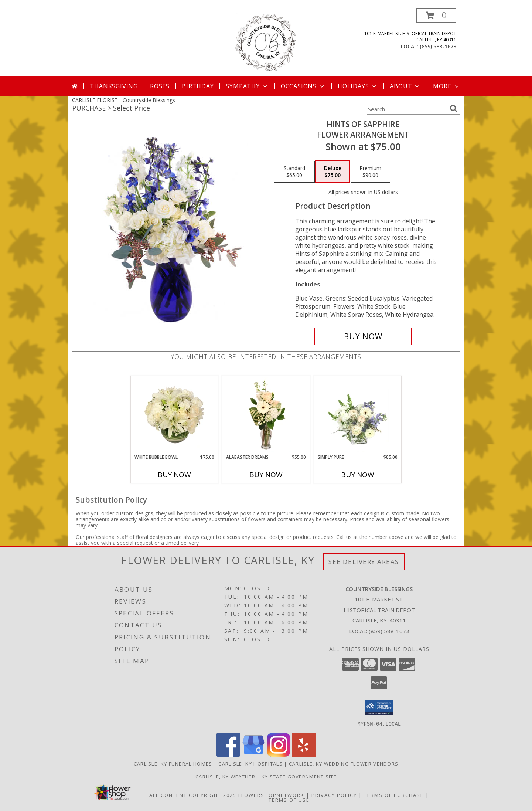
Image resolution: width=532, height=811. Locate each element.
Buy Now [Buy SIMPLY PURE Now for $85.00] (358, 475)
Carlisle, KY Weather (225, 776)
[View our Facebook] (228, 754)
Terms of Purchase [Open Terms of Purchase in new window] (394, 795)
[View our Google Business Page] (253, 754)
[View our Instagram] (279, 754)
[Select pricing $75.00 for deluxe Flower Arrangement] (333, 172)
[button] (436, 15)
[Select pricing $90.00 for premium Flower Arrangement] (370, 172)
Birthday (198, 86)
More (446, 86)
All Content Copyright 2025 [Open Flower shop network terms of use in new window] (193, 795)
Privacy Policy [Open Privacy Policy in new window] (334, 795)
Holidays (358, 86)
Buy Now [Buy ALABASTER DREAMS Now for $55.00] (266, 475)
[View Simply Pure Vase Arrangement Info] (358, 415)
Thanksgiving (114, 86)
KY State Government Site (299, 776)
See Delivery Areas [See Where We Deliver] (364, 562)
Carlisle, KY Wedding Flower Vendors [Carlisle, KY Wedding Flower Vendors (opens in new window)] (344, 763)
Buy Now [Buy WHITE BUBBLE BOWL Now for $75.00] (174, 475)
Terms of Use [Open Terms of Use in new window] (289, 800)
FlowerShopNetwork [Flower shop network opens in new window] (271, 795)
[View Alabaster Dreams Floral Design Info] (266, 415)
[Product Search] (407, 109)
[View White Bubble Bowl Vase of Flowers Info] (175, 415)
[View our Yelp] (304, 754)
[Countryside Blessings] (266, 42)
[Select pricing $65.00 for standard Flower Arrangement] (294, 172)
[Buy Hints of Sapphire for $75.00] (363, 336)
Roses (160, 86)
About (405, 86)
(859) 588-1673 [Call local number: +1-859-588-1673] (438, 46)
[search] (454, 109)
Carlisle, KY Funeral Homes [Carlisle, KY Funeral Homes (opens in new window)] (173, 763)
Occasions (303, 86)
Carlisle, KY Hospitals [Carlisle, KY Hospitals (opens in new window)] (250, 763)
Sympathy (247, 86)
